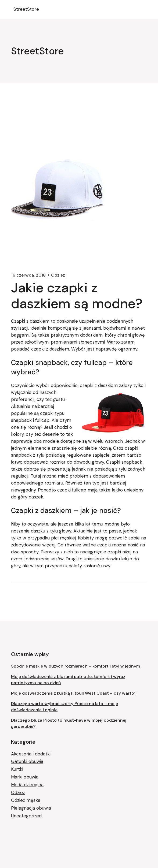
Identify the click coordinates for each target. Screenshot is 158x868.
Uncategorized (26, 816)
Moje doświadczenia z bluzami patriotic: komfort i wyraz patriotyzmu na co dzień (68, 680)
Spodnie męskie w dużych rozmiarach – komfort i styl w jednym (76, 666)
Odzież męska (26, 800)
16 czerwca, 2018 (28, 275)
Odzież (58, 275)
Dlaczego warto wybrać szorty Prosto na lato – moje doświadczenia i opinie (64, 707)
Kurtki (17, 769)
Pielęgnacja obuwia (31, 808)
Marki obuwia (25, 777)
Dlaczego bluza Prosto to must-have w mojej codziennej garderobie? (69, 723)
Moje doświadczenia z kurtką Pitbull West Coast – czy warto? (74, 693)
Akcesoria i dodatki (31, 754)
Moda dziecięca (27, 785)
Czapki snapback (124, 462)
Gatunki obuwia (27, 761)
